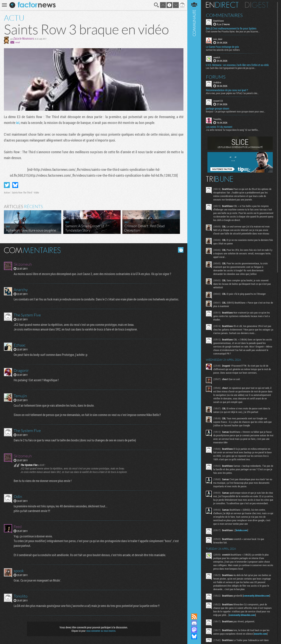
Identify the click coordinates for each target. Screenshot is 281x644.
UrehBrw (217, 82)
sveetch (217, 57)
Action (7, 192)
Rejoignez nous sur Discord (194, 623)
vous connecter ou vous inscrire (101, 631)
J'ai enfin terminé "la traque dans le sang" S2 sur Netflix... (233, 130)
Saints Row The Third (22, 192)
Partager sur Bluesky (15, 185)
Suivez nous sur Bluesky (194, 636)
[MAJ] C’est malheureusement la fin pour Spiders (231, 29)
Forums (216, 77)
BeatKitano (219, 21)
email (18, 42)
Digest (257, 5)
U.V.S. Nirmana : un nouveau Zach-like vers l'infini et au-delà (237, 65)
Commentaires (224, 15)
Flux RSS (194, 616)
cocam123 (218, 101)
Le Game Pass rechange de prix (222, 47)
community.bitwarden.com (256, 596)
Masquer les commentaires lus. (181, 250)
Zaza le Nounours (24, 38)
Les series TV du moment (219, 127)
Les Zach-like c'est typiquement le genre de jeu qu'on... (231, 68)
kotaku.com (242, 530)
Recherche (157, 5)
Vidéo (36, 192)
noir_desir (218, 39)
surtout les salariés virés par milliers (223, 50)
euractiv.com (261, 634)
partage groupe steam (217, 109)
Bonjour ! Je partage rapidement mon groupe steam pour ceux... (236, 111)
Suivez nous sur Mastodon (194, 630)
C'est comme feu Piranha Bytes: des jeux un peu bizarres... (233, 31)
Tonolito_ (218, 119)
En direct (222, 5)
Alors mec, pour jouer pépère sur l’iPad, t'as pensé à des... (232, 93)
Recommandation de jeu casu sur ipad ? (227, 90)
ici (18, 123)
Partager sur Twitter (7, 185)
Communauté (194, 303)
